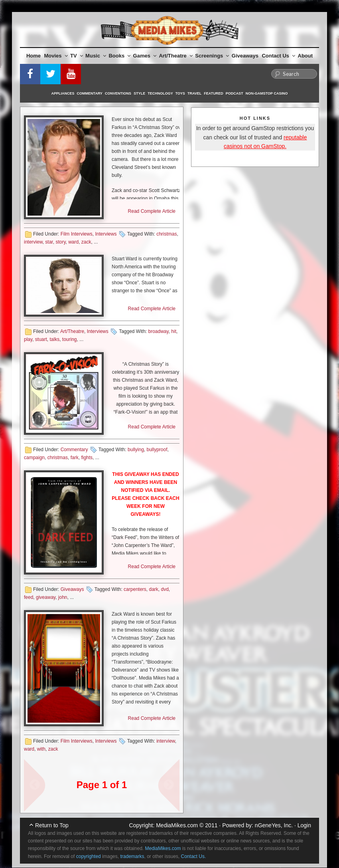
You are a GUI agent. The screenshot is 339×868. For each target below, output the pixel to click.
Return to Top (52, 825)
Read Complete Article (152, 211)
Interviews (106, 234)
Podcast (235, 93)
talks (54, 339)
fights (87, 458)
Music (96, 56)
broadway (159, 331)
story (60, 242)
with (41, 749)
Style (139, 93)
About (305, 56)
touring (70, 339)
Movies (56, 56)
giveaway (46, 597)
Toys (180, 93)
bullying (136, 450)
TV (77, 56)
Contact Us (278, 56)
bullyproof (157, 450)
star (49, 242)
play (28, 339)
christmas (167, 234)
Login (304, 825)
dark (153, 589)
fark (75, 458)
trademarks (132, 856)
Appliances (63, 93)
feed (29, 597)
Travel (194, 93)
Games (145, 56)
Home (34, 56)
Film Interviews (77, 234)
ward (73, 242)
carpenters (135, 589)
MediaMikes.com (177, 825)
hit (174, 331)
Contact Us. (194, 856)
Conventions (118, 93)
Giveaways (245, 56)
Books (119, 56)
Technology (160, 93)
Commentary (90, 93)
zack (86, 242)
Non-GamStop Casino (267, 93)
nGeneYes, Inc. (274, 825)
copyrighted (89, 856)
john (63, 597)
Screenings (212, 56)
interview (33, 242)
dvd (165, 589)
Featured (213, 93)
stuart (41, 339)
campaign (34, 458)
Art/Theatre (175, 56)
